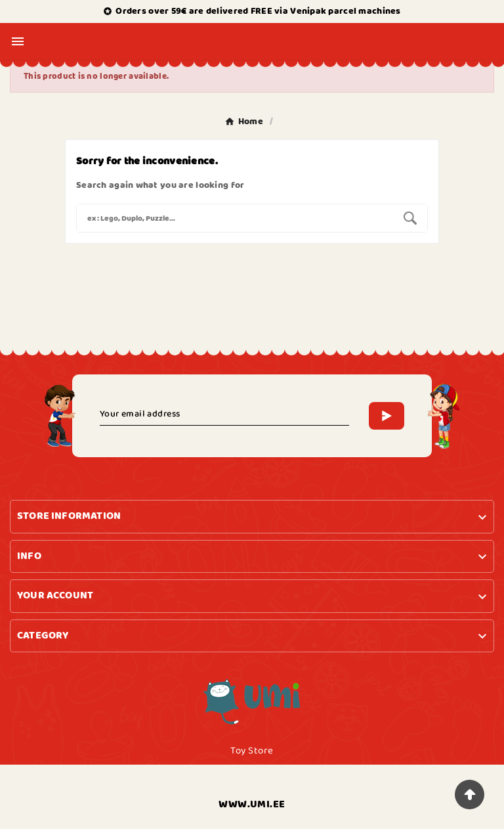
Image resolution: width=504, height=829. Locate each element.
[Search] (235, 218)
